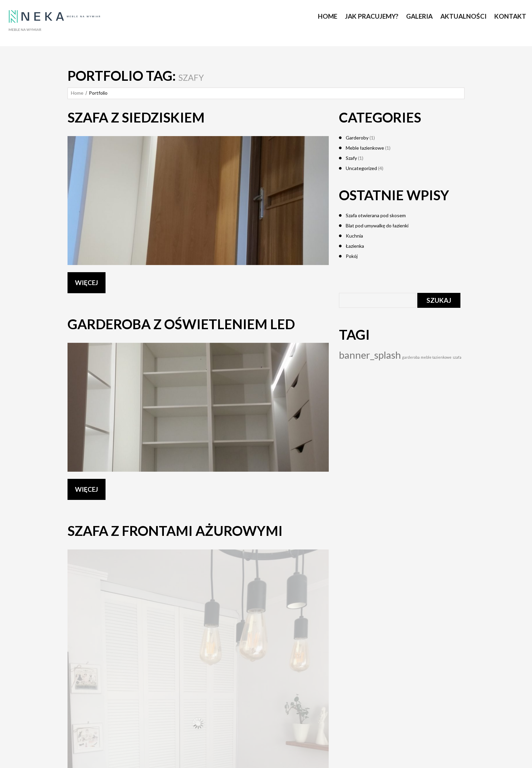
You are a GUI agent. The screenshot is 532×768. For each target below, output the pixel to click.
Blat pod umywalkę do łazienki (377, 226)
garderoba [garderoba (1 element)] (411, 357)
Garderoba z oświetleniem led (181, 324)
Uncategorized (361, 168)
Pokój (352, 256)
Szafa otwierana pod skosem (376, 215)
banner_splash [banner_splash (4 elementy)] (370, 355)
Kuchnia (354, 236)
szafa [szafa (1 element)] (457, 357)
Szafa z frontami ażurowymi (175, 531)
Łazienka (355, 246)
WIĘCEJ (87, 283)
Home (77, 93)
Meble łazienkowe (365, 148)
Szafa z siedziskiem (136, 117)
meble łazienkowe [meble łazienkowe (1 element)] (436, 357)
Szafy (351, 158)
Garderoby (357, 138)
